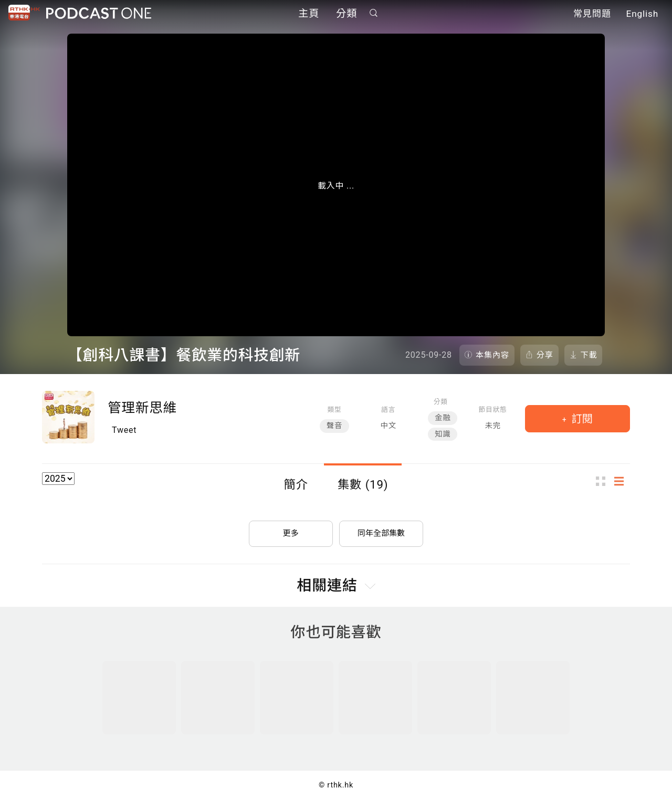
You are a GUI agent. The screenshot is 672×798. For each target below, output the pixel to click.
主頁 (309, 14)
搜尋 (374, 14)
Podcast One (99, 14)
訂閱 (581, 419)
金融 (443, 418)
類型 (334, 410)
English (642, 15)
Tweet (124, 430)
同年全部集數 (381, 530)
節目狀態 (493, 410)
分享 (545, 355)
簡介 (296, 484)
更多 (291, 530)
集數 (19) (363, 484)
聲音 (334, 426)
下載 (589, 355)
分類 (346, 14)
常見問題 (592, 15)
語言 (388, 410)
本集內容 (492, 355)
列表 (622, 481)
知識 (443, 434)
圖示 (604, 481)
